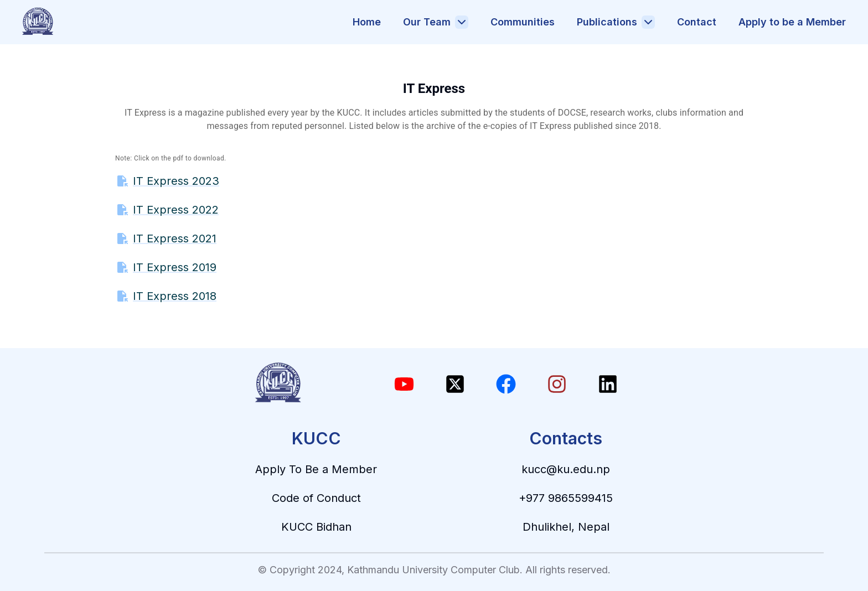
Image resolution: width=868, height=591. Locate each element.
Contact (697, 22)
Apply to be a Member (792, 22)
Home (367, 22)
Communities (523, 22)
